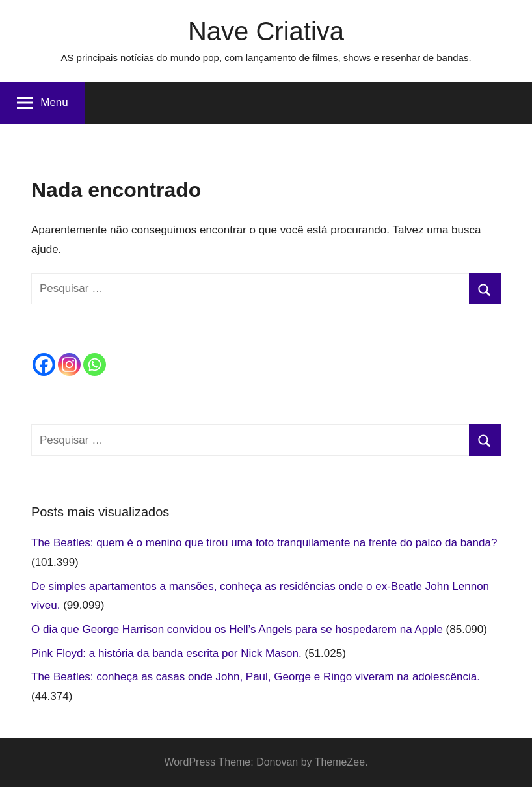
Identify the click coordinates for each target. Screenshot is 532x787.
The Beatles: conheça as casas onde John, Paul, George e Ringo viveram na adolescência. (256, 677)
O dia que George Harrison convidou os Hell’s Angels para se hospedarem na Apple (237, 629)
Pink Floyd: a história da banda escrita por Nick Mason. (166, 653)
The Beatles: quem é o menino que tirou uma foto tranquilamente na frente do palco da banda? (264, 543)
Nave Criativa (266, 31)
